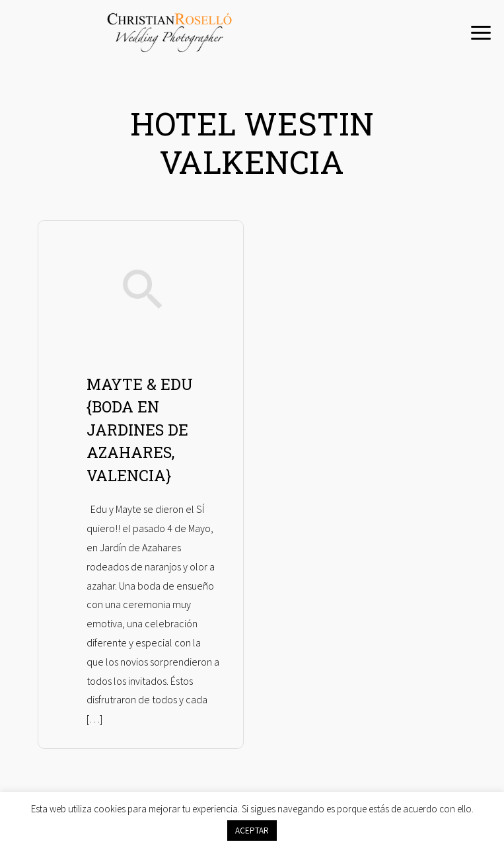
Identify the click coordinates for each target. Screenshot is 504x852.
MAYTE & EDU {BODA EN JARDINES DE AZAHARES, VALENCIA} (140, 430)
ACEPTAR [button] (252, 831)
